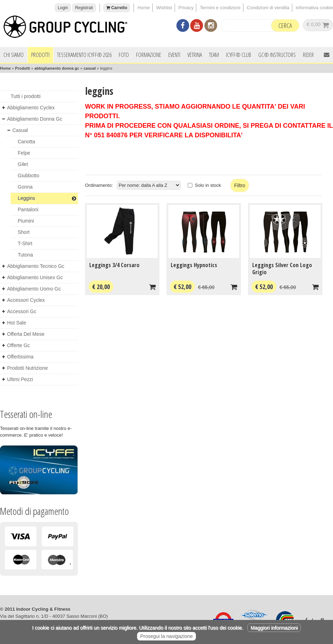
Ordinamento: (99, 185)
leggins (47, 198)
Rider (308, 55)
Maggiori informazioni (274, 628)
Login (63, 8)
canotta (26, 142)
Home (144, 8)
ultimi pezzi (20, 379)
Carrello (117, 8)
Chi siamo (14, 55)
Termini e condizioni (220, 8)
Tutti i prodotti (26, 96)
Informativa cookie (315, 8)
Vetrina (195, 55)
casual (90, 68)
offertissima (20, 357)
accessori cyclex (26, 300)
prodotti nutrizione (27, 368)
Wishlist (164, 8)
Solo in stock (208, 185)
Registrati (84, 8)
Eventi (174, 55)
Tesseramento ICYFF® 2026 (84, 55)
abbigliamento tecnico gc (36, 266)
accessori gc (22, 311)
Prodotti (40, 55)
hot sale (17, 323)
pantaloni (28, 209)
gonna (25, 187)
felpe (24, 153)
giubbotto (29, 176)
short (24, 232)
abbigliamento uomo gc (34, 289)
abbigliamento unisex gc (35, 277)
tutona (25, 255)
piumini (26, 221)
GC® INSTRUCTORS (277, 55)
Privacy (186, 8)
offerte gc (18, 345)
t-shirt (25, 243)
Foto (124, 55)
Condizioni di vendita (268, 8)
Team (214, 55)
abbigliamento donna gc (57, 68)
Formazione (149, 55)
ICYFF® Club (239, 55)
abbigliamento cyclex (31, 108)
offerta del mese (26, 334)
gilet (23, 164)
